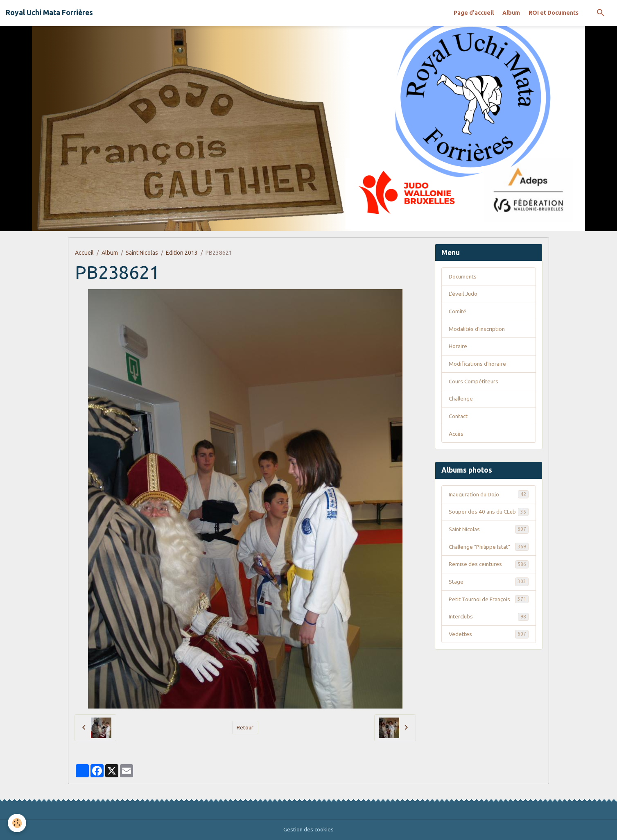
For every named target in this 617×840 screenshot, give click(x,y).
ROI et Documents (554, 13)
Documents (463, 276)
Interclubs (488, 627)
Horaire (458, 347)
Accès (457, 435)
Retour (245, 727)
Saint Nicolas (142, 253)
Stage (488, 592)
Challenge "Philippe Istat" (488, 557)
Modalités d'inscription (478, 329)
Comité (458, 312)
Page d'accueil (474, 13)
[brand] (49, 13)
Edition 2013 (182, 253)
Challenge (462, 400)
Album (511, 13)
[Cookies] (17, 823)
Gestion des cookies (308, 829)
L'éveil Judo (463, 294)
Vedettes (488, 645)
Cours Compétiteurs (474, 382)
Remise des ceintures (488, 575)
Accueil (84, 253)
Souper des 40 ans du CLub (488, 517)
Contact (459, 417)
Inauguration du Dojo (488, 496)
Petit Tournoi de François (488, 610)
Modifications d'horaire (478, 365)
